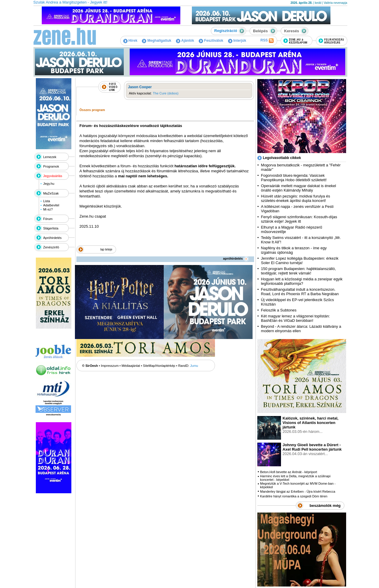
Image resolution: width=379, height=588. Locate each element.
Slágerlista (51, 228)
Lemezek (50, 157)
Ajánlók (185, 41)
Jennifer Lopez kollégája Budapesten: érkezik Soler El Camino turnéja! (300, 261)
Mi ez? (48, 209)
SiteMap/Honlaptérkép (159, 366)
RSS (267, 41)
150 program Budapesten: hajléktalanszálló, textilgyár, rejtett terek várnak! (298, 271)
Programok (51, 166)
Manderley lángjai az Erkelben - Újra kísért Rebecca (298, 491)
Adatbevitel (51, 205)
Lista (47, 201)
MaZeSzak (51, 193)
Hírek (130, 41)
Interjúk (237, 41)
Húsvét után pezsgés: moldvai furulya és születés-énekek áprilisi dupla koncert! (295, 198)
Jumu (194, 366)
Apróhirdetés (52, 238)
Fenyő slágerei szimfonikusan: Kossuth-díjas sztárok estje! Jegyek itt (299, 219)
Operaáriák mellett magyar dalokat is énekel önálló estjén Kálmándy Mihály (298, 188)
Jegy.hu (49, 184)
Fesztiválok (211, 41)
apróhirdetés (236, 258)
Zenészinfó (51, 247)
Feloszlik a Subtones (279, 310)
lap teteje (106, 249)
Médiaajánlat (131, 366)
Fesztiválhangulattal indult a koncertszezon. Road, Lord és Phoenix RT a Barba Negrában (300, 292)
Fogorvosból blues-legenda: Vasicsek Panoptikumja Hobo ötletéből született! (294, 178)
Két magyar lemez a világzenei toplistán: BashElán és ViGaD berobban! (295, 318)
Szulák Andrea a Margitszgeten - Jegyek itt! (70, 2)
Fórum (48, 219)
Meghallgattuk (156, 41)
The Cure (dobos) (166, 93)
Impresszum (110, 366)
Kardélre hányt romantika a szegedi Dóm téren (294, 496)
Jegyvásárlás (53, 176)
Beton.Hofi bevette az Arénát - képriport (289, 472)
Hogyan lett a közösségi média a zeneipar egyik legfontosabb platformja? (302, 281)
